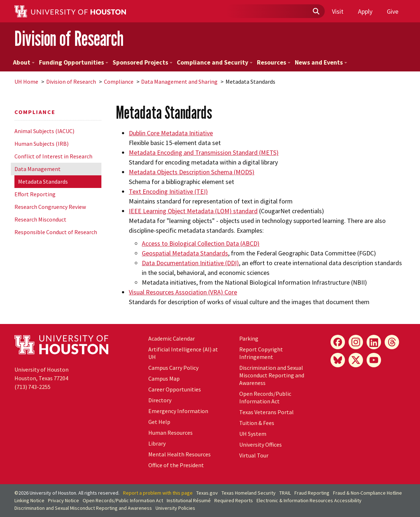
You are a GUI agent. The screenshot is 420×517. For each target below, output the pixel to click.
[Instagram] (356, 342)
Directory (160, 400)
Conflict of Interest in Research (53, 156)
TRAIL (285, 493)
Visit (338, 11)
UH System (253, 434)
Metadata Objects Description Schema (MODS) (192, 172)
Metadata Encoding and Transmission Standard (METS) (204, 152)
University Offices (261, 444)
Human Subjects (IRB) (41, 144)
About (24, 62)
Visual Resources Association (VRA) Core (183, 292)
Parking (249, 338)
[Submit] (316, 12)
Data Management (38, 169)
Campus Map (164, 378)
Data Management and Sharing (179, 82)
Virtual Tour (254, 455)
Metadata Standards (43, 181)
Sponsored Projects (143, 62)
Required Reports (234, 500)
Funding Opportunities (74, 62)
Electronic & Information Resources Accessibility (309, 500)
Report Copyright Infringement (261, 353)
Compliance (119, 82)
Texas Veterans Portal (266, 412)
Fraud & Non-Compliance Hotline (367, 493)
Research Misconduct (40, 219)
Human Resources (170, 433)
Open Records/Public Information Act (265, 397)
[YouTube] (374, 360)
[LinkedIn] (374, 342)
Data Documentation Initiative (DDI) (190, 263)
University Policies (175, 508)
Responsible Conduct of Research (56, 232)
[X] (356, 360)
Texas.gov (207, 493)
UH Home (26, 82)
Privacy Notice (64, 500)
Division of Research (69, 38)
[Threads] (392, 342)
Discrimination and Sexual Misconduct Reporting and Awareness (272, 375)
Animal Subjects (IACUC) (44, 131)
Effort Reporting (35, 194)
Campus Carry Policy (173, 368)
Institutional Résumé (189, 500)
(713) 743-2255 (32, 387)
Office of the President (176, 465)
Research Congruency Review (50, 207)
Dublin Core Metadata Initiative (171, 133)
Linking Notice (29, 500)
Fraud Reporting (312, 493)
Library (157, 443)
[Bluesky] (338, 360)
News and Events (321, 62)
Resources (274, 62)
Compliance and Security (215, 62)
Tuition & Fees (257, 423)
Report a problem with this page (158, 493)
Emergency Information (178, 411)
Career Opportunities (175, 389)
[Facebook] (338, 342)
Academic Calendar (172, 338)
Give (393, 11)
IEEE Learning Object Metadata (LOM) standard (193, 211)
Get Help (159, 422)
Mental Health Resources (180, 454)
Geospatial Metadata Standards (185, 253)
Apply (365, 11)
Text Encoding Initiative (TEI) (168, 191)
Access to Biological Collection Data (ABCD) (201, 243)
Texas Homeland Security (249, 493)
